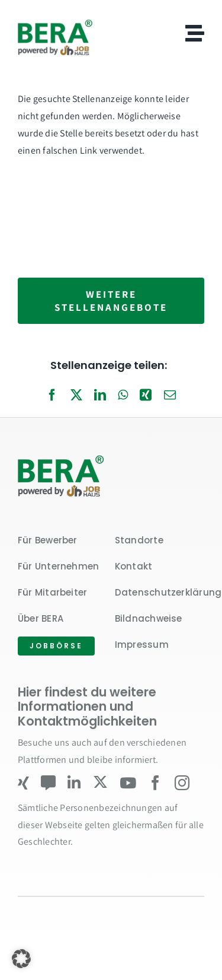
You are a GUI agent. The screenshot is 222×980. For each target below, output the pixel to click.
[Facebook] (52, 396)
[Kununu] (48, 783)
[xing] (23, 783)
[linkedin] (74, 783)
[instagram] (182, 783)
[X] (76, 396)
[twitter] (100, 782)
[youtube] (128, 783)
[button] (21, 959)
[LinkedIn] (100, 396)
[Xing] (146, 396)
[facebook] (155, 783)
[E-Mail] (170, 396)
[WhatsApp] (123, 396)
